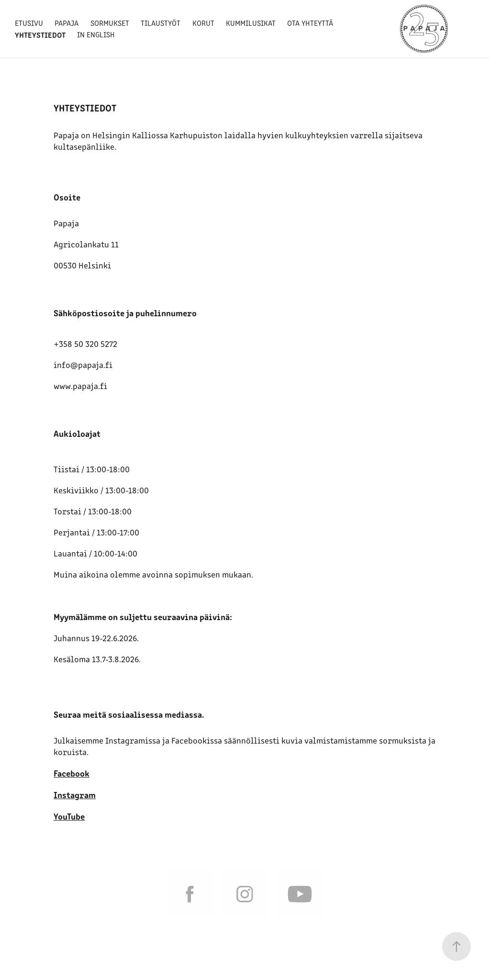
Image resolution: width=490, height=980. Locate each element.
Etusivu (29, 23)
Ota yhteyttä (310, 23)
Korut (203, 23)
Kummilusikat (251, 23)
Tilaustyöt (161, 23)
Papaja (67, 23)
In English (96, 34)
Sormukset (110, 23)
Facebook (72, 773)
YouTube (69, 816)
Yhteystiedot (40, 34)
